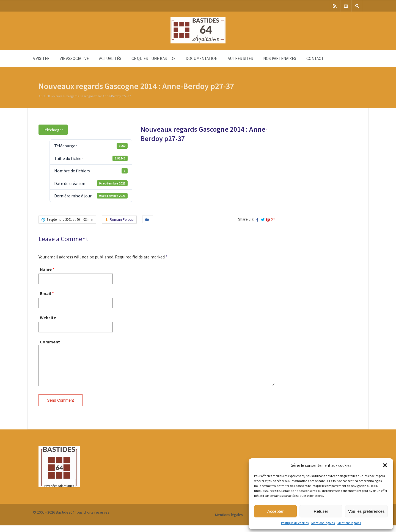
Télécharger (53, 130)
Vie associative (74, 58)
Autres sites (240, 58)
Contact (315, 58)
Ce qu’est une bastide (153, 58)
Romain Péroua (122, 220)
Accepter (275, 511)
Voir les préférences (366, 511)
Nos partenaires (280, 58)
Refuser (321, 511)
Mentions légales (323, 523)
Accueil (45, 97)
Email (46, 293)
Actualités (110, 58)
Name (46, 269)
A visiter (41, 58)
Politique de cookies (295, 523)
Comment (50, 342)
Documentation (202, 58)
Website (48, 318)
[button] (385, 465)
